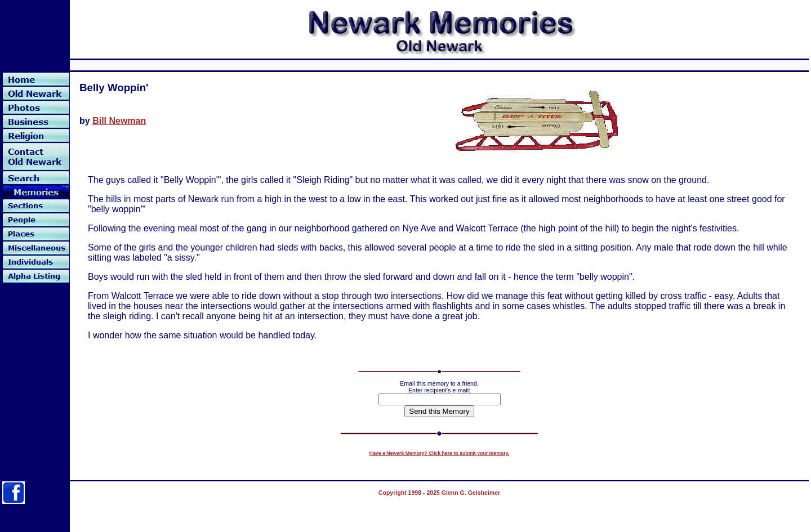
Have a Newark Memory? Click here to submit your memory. (440, 453)
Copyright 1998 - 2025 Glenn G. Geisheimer (439, 493)
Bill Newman (119, 121)
